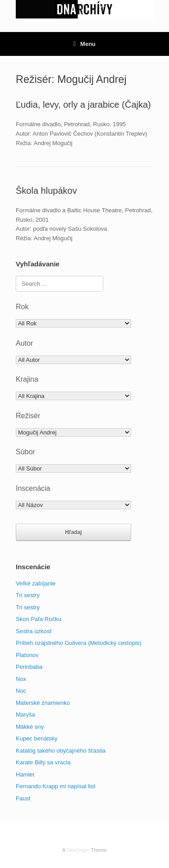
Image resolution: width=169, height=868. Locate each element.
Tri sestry (28, 595)
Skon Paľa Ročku (39, 619)
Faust (23, 798)
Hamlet (25, 774)
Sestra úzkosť (34, 631)
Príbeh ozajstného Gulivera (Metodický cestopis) (79, 643)
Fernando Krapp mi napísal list (55, 786)
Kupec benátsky (37, 738)
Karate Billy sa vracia (43, 762)
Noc (21, 691)
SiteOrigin (78, 850)
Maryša (25, 715)
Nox (21, 679)
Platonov (27, 655)
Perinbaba (29, 667)
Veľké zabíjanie (36, 583)
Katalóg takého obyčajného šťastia (61, 751)
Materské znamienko (43, 703)
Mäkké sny (30, 727)
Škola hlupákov (46, 191)
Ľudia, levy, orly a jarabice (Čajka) (83, 105)
